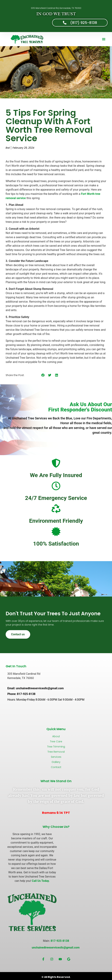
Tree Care (56, 741)
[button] (104, 39)
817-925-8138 (60, 941)
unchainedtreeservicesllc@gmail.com (56, 948)
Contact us (18, 634)
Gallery (56, 762)
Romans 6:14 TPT (56, 813)
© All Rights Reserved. (56, 977)
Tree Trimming (56, 747)
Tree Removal (56, 752)
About (56, 736)
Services (56, 757)
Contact (56, 767)
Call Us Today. (41, 881)
